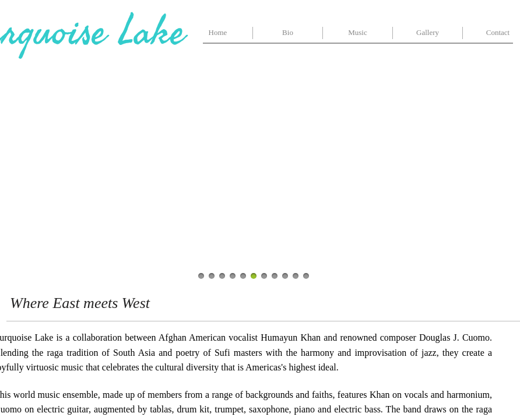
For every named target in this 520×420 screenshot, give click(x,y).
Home (218, 32)
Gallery (428, 32)
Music (358, 32)
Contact (498, 32)
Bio (288, 32)
